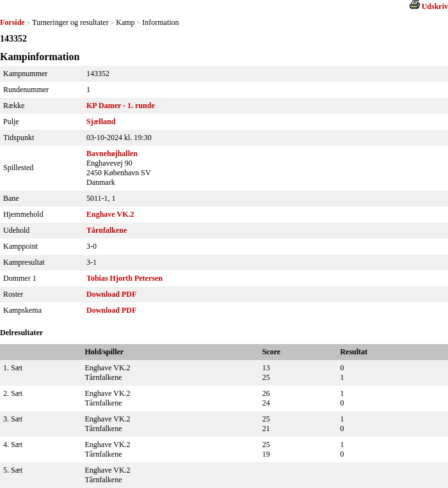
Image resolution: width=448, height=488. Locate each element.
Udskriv (435, 6)
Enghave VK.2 (110, 214)
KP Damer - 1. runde (121, 106)
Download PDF (111, 294)
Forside (12, 22)
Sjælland (101, 122)
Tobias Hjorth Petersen (124, 278)
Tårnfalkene (107, 230)
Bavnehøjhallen (112, 153)
